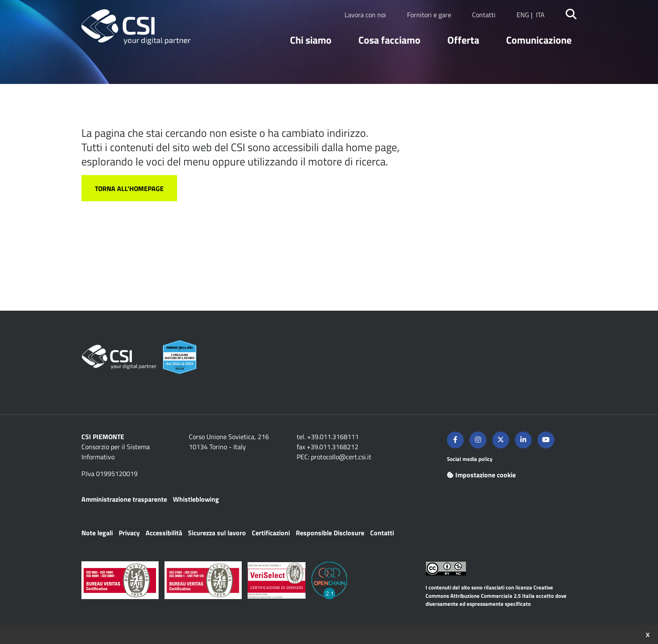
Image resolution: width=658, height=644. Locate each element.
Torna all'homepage (129, 188)
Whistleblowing (196, 499)
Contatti (484, 15)
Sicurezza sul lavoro (217, 533)
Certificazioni (271, 533)
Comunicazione (539, 40)
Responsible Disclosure (330, 533)
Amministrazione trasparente (124, 499)
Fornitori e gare (429, 15)
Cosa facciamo (389, 40)
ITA (540, 15)
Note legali (97, 533)
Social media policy (470, 459)
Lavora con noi (365, 15)
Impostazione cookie (481, 475)
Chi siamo (311, 40)
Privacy (129, 533)
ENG (523, 15)
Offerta (463, 40)
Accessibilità (164, 533)
